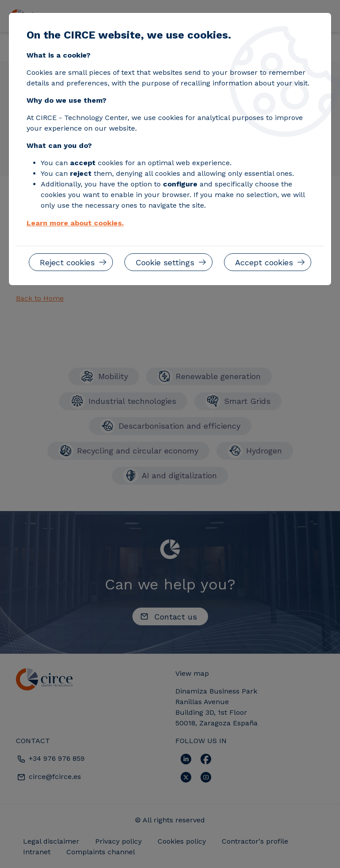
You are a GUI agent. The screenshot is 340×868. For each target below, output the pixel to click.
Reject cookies (67, 262)
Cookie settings (165, 262)
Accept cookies (264, 262)
